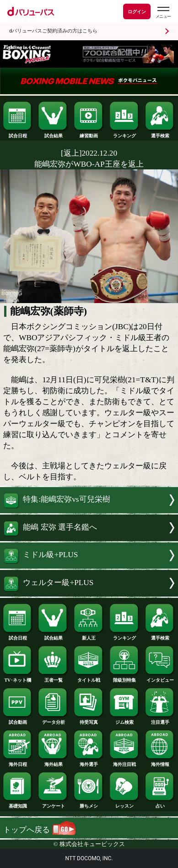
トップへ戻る (39, 830)
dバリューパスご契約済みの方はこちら (53, 31)
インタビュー (160, 678)
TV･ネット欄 (18, 678)
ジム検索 (125, 720)
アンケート (53, 804)
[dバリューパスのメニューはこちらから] (163, 13)
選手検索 (160, 133)
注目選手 (160, 720)
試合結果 (53, 133)
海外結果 (53, 762)
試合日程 (18, 133)
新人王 (89, 636)
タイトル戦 (89, 678)
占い (160, 804)
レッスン (125, 804)
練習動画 (89, 133)
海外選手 (89, 762)
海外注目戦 (125, 762)
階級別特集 (125, 678)
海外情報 (160, 762)
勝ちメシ (89, 804)
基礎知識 (18, 804)
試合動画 (18, 720)
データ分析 (53, 720)
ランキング (125, 133)
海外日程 (18, 762)
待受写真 (89, 720)
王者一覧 (53, 678)
